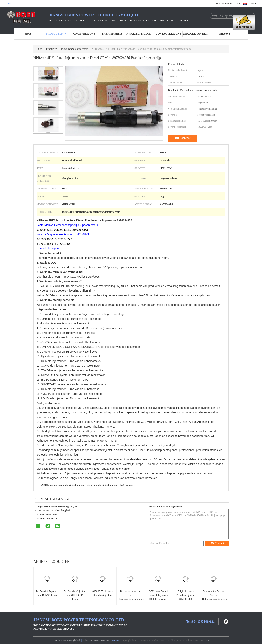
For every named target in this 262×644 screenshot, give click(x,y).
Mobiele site (60, 640)
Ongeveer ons (84, 34)
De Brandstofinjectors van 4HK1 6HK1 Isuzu (75, 595)
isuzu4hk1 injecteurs (124, 485)
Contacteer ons (168, 34)
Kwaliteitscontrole (140, 34)
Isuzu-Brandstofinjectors (75, 49)
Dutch (252, 4)
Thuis (39, 49)
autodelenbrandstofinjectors (65, 485)
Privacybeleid (73, 640)
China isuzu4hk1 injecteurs (96, 640)
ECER (207, 640)
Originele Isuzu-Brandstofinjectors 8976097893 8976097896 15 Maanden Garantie (186, 599)
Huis (28, 34)
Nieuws (225, 34)
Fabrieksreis (112, 34)
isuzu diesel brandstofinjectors (96, 485)
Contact (186, 138)
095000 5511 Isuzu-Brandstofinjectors (103, 593)
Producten (56, 34)
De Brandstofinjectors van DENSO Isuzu (47, 593)
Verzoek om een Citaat (228, 4)
